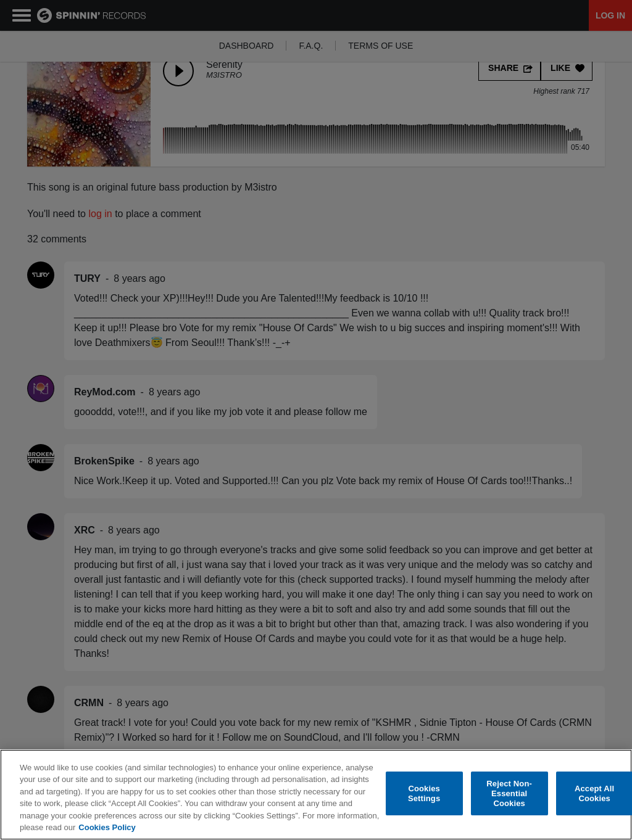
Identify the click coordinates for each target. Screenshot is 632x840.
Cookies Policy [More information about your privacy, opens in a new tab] (107, 827)
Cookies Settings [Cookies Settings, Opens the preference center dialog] (424, 793)
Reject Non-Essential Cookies (509, 794)
